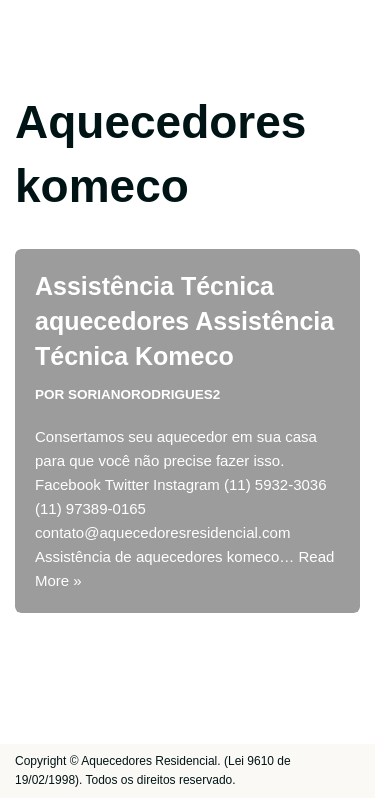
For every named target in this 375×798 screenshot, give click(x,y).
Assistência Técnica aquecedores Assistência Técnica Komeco (184, 321)
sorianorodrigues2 (144, 394)
